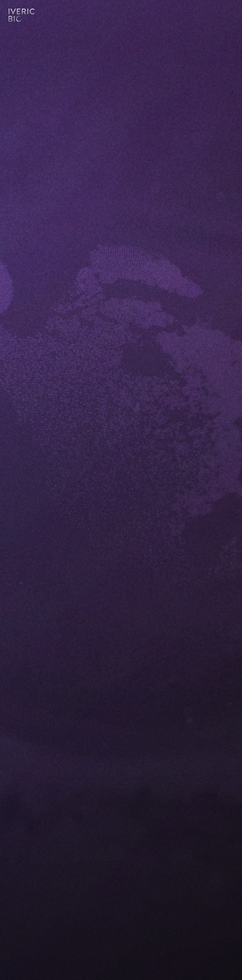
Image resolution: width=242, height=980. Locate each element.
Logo (22, 16)
